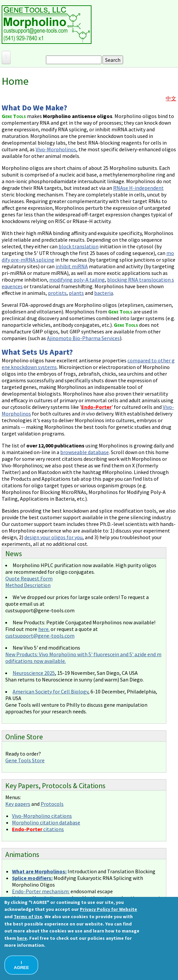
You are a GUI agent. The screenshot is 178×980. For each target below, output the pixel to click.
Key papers (18, 804)
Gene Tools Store (25, 760)
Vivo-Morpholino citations (42, 816)
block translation (79, 246)
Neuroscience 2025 (34, 673)
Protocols (52, 804)
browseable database (85, 452)
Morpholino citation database (46, 822)
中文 (171, 98)
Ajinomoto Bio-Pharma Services (83, 338)
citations (38, 829)
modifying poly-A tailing (77, 280)
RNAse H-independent (138, 188)
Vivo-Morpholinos (56, 149)
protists (57, 293)
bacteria (104, 293)
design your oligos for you (53, 537)
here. (44, 629)
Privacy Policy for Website (108, 909)
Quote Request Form (29, 578)
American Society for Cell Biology (50, 691)
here (22, 938)
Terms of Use (28, 917)
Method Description (28, 585)
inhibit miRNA (72, 266)
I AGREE (21, 965)
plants (76, 293)
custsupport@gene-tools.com (40, 636)
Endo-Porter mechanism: (41, 891)
